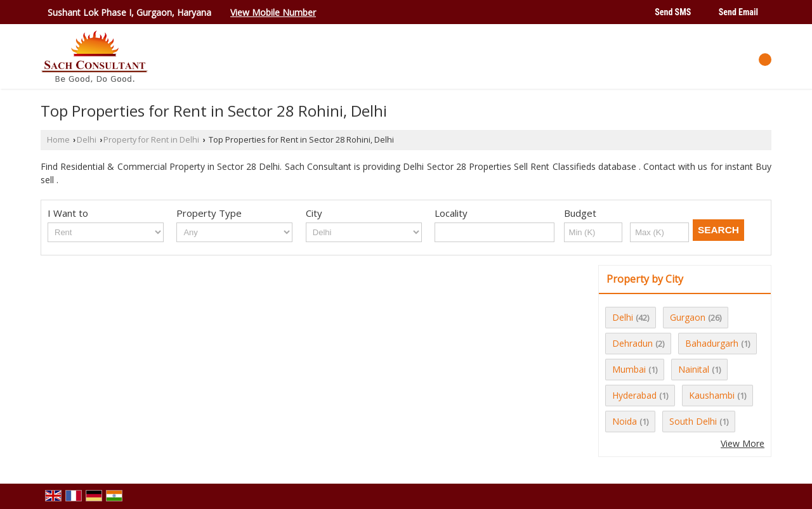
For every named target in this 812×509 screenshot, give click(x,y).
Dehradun (632, 343)
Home (58, 140)
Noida (625, 421)
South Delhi (693, 421)
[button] (273, 12)
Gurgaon (688, 317)
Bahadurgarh (712, 343)
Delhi (87, 140)
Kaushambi (712, 395)
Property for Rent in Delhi (151, 140)
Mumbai (629, 369)
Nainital (694, 369)
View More (743, 443)
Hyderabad (634, 395)
